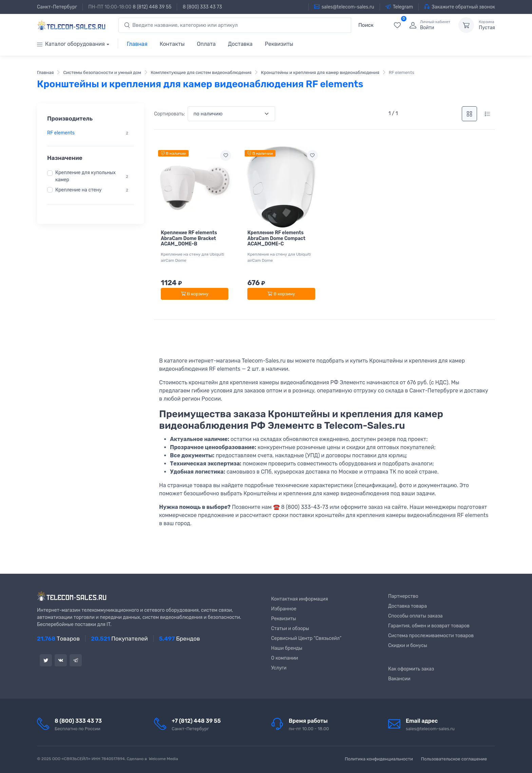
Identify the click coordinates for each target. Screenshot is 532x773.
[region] (90, 133)
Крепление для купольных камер (85, 176)
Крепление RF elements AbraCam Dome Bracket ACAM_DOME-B (189, 238)
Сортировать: (169, 114)
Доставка (240, 44)
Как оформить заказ (411, 669)
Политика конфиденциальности (379, 759)
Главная (137, 44)
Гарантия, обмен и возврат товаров (429, 626)
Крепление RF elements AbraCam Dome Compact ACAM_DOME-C (276, 238)
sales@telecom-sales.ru (344, 7)
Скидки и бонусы (408, 646)
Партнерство (403, 596)
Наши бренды (287, 648)
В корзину (195, 294)
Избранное (284, 609)
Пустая (487, 25)
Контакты (172, 44)
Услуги (279, 668)
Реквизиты (279, 44)
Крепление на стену (78, 190)
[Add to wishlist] (226, 155)
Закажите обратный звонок (460, 7)
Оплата (206, 44)
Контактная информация (300, 599)
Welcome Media (164, 759)
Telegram (399, 7)
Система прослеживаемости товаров (431, 636)
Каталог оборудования (71, 44)
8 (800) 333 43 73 (202, 7)
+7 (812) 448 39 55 (196, 721)
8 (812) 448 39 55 (152, 7)
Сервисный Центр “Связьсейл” (306, 638)
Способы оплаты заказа (415, 616)
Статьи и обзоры (290, 629)
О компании (284, 658)
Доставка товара (407, 606)
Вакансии (399, 679)
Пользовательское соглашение (454, 759)
